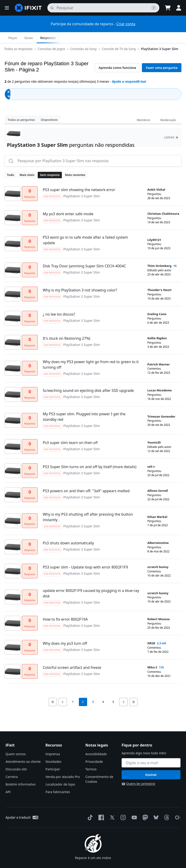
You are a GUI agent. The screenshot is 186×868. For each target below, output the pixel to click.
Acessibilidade (96, 743)
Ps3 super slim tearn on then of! (70, 432)
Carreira (12, 766)
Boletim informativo (21, 773)
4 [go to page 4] (103, 691)
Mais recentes (75, 164)
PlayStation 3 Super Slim (106, 38)
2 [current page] (83, 691)
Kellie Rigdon (157, 327)
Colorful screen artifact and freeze (72, 656)
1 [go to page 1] (73, 691)
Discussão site (16, 758)
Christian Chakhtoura (163, 203)
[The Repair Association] (177, 806)
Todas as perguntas (21, 109)
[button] (7, 8)
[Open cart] (168, 8)
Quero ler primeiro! (138, 773)
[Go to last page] (134, 691)
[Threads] (166, 806)
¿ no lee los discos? (59, 303)
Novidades (53, 751)
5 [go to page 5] (113, 691)
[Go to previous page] (63, 691)
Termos (91, 758)
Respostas (170, 38)
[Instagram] (122, 806)
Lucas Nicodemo (160, 379)
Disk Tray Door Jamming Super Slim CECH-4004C (84, 255)
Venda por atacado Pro (63, 766)
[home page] (28, 8)
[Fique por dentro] (151, 752)
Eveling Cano (157, 303)
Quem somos (16, 743)
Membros (143, 109)
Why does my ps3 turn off (65, 632)
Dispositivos (49, 109)
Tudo (10, 164)
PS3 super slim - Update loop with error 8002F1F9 (85, 556)
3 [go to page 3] (93, 691)
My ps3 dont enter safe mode (68, 203)
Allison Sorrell (158, 480)
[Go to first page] (53, 691)
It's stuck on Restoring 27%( (67, 327)
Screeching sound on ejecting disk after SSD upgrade (88, 379)
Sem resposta (50, 164)
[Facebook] (100, 806)
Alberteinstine (158, 532)
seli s (151, 455)
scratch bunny (158, 556)
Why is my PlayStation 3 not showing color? (80, 279)
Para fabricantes (58, 781)
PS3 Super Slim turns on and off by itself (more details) (90, 456)
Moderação (168, 109)
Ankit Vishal (156, 178)
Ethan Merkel (157, 506)
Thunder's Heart (159, 279)
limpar (171, 126)
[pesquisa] (103, 8)
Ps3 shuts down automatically (68, 532)
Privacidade (94, 751)
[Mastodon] (144, 806)
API (8, 781)
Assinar (151, 764)
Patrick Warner (159, 353)
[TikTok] (89, 806)
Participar (53, 758)
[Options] (8, 38)
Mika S (152, 656)
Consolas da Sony (30, 38)
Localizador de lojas (60, 773)
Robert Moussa (159, 608)
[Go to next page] (123, 691)
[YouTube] (133, 806)
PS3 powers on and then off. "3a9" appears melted (86, 480)
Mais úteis (27, 164)
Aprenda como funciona (117, 57)
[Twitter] (111, 806)
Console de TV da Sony (66, 38)
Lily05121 (154, 229)
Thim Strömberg (159, 255)
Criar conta (126, 24)
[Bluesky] (155, 807)
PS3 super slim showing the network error (79, 179)
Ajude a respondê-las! (129, 70)
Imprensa (53, 743)
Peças (134, 38)
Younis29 (154, 431)
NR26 (151, 632)
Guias (150, 38)
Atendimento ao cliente (23, 751)
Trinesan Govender (161, 405)
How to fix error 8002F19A (65, 608)
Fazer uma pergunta (162, 57)
